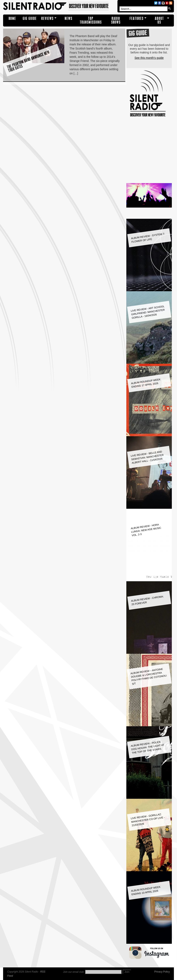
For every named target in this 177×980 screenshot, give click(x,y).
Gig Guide (30, 19)
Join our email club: (74, 972)
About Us (159, 20)
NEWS (69, 19)
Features (137, 19)
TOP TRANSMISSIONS (91, 20)
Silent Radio (59, 6)
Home (12, 19)
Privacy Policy (162, 972)
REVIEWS (47, 19)
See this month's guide (149, 58)
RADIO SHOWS (116, 20)
